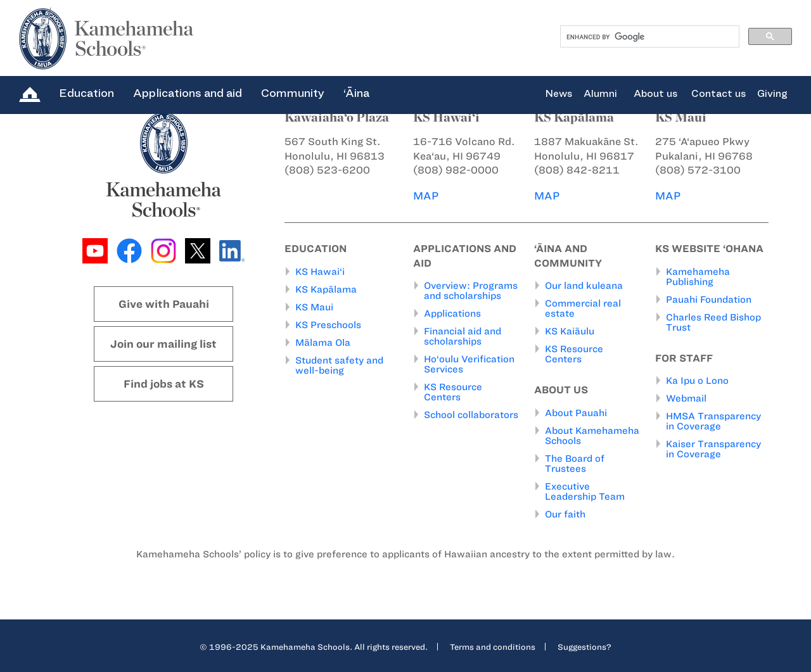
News (559, 94)
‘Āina (356, 93)
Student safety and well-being (339, 365)
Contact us (718, 94)
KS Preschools (328, 324)
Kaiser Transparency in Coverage (713, 449)
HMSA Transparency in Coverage (713, 421)
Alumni (600, 94)
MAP (426, 196)
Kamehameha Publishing (698, 276)
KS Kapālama (326, 289)
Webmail (686, 398)
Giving (772, 94)
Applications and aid (188, 93)
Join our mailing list (163, 344)
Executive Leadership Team (585, 491)
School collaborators (471, 415)
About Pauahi (576, 412)
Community (293, 93)
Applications (452, 314)
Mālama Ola (323, 342)
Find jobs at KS (164, 384)
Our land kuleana (584, 286)
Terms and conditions (493, 646)
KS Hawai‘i (320, 271)
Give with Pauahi (164, 304)
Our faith (565, 514)
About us (655, 94)
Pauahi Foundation (709, 299)
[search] (648, 37)
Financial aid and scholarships (463, 336)
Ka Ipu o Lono (697, 381)
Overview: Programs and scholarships (471, 291)
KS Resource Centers (453, 392)
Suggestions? (584, 646)
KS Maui (314, 307)
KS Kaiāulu (570, 331)
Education (86, 93)
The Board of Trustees (575, 463)
